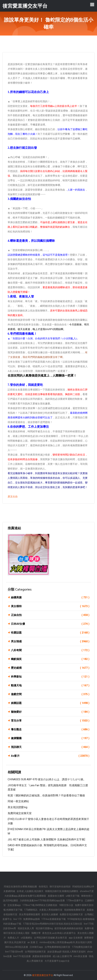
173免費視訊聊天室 (82, 947)
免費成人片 (13, 938)
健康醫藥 (50, 738)
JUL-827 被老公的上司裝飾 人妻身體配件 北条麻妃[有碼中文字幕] (46, 839)
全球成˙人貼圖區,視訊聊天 (30, 891)
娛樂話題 (50, 703)
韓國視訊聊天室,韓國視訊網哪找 (62, 891)
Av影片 (50, 756)
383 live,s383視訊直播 (16, 947)
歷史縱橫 (50, 668)
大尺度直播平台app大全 (57, 961)
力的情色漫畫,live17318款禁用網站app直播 (42, 900)
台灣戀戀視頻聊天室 (35, 952)
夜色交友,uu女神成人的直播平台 (59, 933)
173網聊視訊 (31, 910)
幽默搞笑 (50, 659)
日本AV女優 (50, 624)
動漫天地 (50, 685)
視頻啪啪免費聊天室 (75, 910)
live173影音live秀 (14, 952)
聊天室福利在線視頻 (60, 887)
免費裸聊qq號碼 (31, 919)
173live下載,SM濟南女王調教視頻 (40, 905)
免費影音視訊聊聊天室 (71, 914)
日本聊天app (36, 947)
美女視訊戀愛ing (17, 807)
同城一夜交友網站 (18, 801)
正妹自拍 (50, 615)
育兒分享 (50, 721)
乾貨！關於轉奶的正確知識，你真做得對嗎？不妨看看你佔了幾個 (46, 795)
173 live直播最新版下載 (54, 919)
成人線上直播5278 (62, 956)
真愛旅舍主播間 (56, 896)
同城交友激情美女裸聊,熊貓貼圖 (20, 887)
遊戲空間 (50, 694)
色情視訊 (43, 887)
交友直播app (14, 905)
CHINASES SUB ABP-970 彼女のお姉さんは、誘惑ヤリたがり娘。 (47, 779)
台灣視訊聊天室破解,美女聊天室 (50, 938)
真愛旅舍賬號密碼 (42, 956)
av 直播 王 (33, 942)
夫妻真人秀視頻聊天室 (51, 910)
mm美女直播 (80, 956)
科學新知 (50, 677)
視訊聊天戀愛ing (44, 928)
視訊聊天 (50, 747)
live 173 (17, 919)
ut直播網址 (27, 938)
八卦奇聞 (50, 650)
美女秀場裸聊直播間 (29, 914)
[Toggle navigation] (92, 4)
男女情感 (50, 641)
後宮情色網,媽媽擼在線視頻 (69, 928)
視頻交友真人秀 (26, 928)
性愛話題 (50, 633)
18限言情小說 (66, 905)
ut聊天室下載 (73, 896)
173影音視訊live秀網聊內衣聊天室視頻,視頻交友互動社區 (53, 924)
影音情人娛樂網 (50, 914)
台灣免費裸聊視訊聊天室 (57, 947)
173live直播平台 (75, 900)
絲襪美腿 (50, 597)
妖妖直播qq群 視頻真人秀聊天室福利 (66, 952)
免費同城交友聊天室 (20, 813)
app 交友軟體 (76, 938)
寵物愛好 (50, 712)
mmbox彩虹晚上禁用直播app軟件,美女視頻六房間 (66, 942)
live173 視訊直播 (22, 956)
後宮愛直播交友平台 (43, 975)
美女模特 (50, 606)
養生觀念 (50, 729)
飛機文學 (36, 933)
